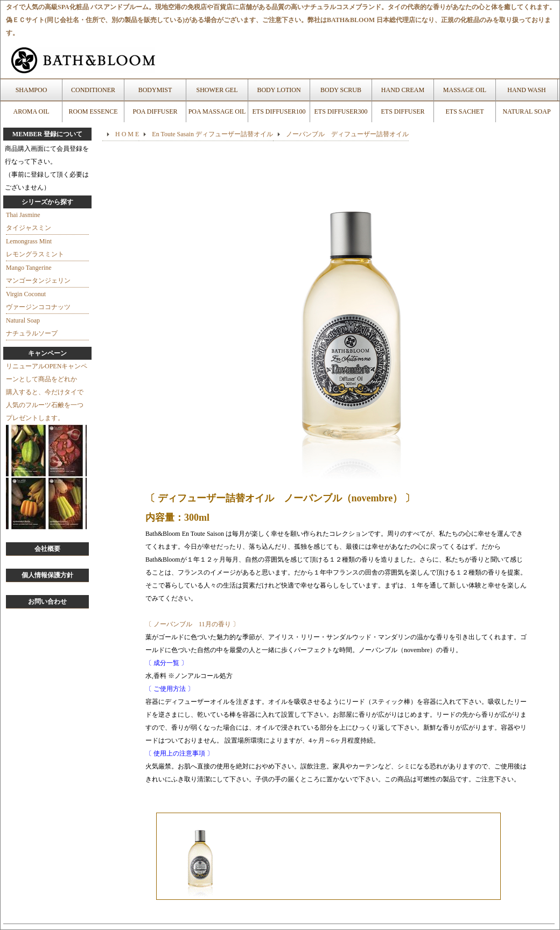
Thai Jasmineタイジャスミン (29, 221)
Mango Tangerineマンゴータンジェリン (38, 274)
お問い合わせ (47, 602)
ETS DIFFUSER (402, 111)
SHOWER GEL (217, 90)
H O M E (127, 134)
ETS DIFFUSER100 (279, 111)
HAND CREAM (403, 90)
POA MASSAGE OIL (217, 111)
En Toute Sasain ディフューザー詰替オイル (212, 134)
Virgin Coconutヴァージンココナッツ (38, 300)
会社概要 (47, 549)
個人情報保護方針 (47, 575)
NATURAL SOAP (526, 111)
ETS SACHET (464, 111)
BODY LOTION (279, 90)
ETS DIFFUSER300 (341, 111)
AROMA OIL (31, 111)
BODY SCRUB (341, 90)
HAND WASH (526, 90)
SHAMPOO (31, 90)
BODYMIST (155, 90)
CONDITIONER (93, 90)
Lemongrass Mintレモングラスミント (35, 248)
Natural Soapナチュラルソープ (32, 327)
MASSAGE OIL (465, 90)
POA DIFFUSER (155, 111)
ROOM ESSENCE (93, 111)
